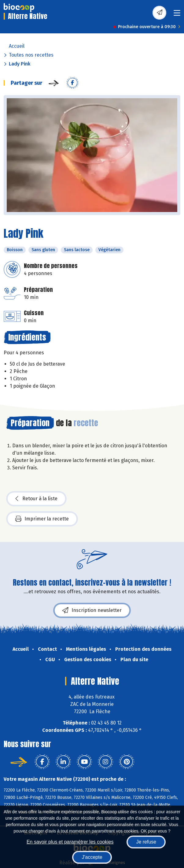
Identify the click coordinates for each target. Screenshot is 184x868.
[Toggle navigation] (177, 15)
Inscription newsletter (92, 610)
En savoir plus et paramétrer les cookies (70, 842)
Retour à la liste (36, 499)
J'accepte (92, 857)
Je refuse (146, 842)
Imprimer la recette (42, 519)
